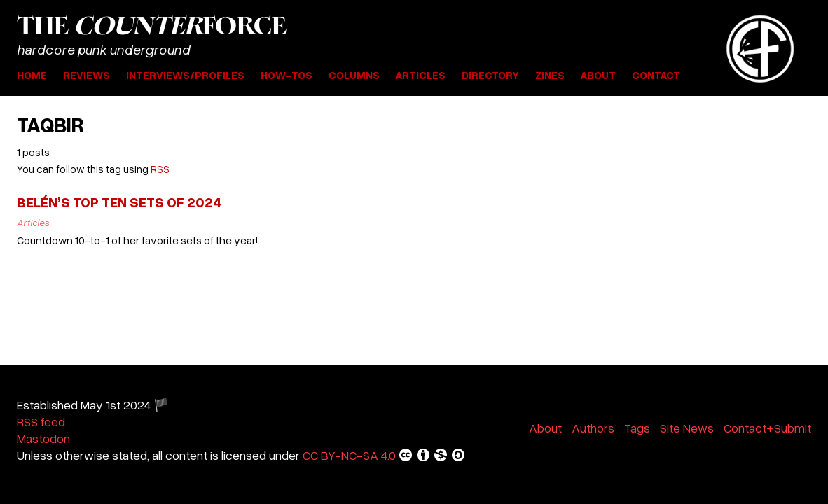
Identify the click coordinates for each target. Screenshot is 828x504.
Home (32, 75)
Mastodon (43, 438)
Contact (656, 75)
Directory (490, 75)
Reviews (87, 75)
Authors (593, 428)
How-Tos (287, 75)
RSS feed (41, 421)
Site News (687, 428)
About (598, 75)
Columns (354, 75)
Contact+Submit (767, 428)
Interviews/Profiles (185, 75)
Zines (550, 75)
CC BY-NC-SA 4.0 (384, 455)
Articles (421, 75)
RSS (160, 169)
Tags (637, 428)
